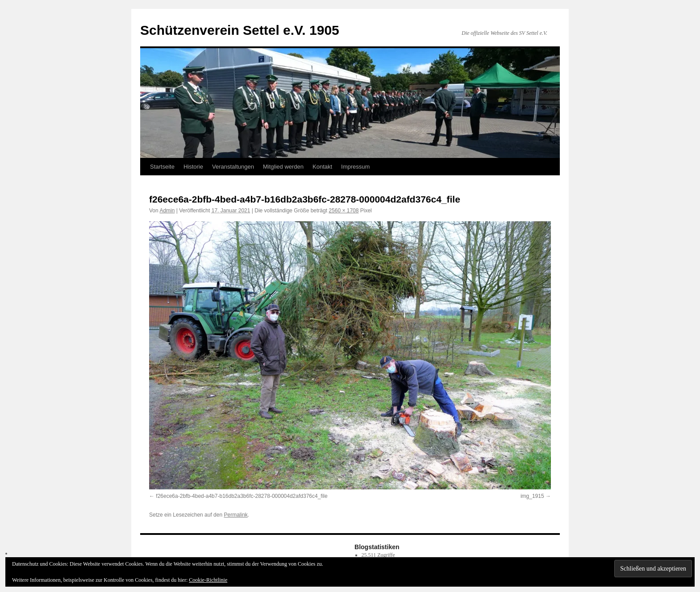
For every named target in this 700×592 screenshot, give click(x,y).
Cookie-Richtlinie (208, 580)
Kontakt (322, 167)
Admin (167, 211)
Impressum (355, 167)
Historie (193, 167)
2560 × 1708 (344, 211)
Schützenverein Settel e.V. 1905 (240, 30)
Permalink (235, 515)
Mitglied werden (283, 167)
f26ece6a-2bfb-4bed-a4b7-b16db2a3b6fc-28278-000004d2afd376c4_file (242, 496)
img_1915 (532, 496)
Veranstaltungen (233, 167)
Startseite (162, 167)
